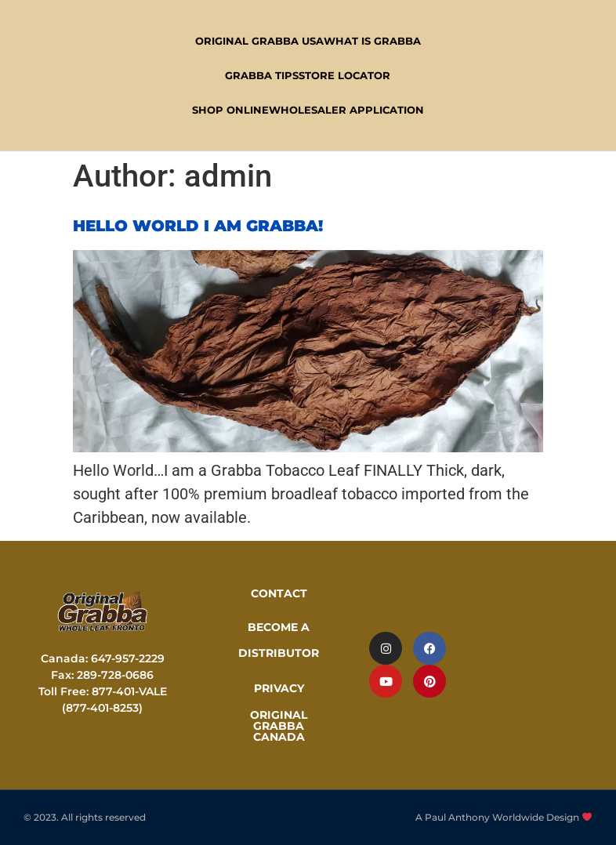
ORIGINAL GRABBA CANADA (279, 726)
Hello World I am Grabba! (198, 226)
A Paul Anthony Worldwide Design (504, 817)
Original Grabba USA (259, 41)
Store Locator (344, 75)
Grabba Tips (262, 75)
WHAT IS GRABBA (372, 41)
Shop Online (230, 110)
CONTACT (279, 593)
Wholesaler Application (346, 110)
